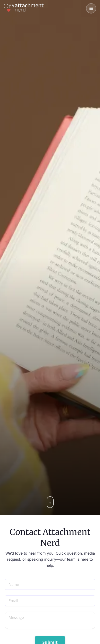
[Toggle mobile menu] (91, 8)
